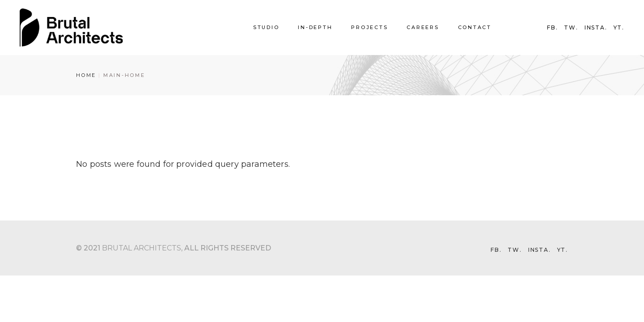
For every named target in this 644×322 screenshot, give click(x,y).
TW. (571, 28)
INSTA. (596, 28)
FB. (552, 28)
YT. (619, 28)
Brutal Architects (142, 248)
